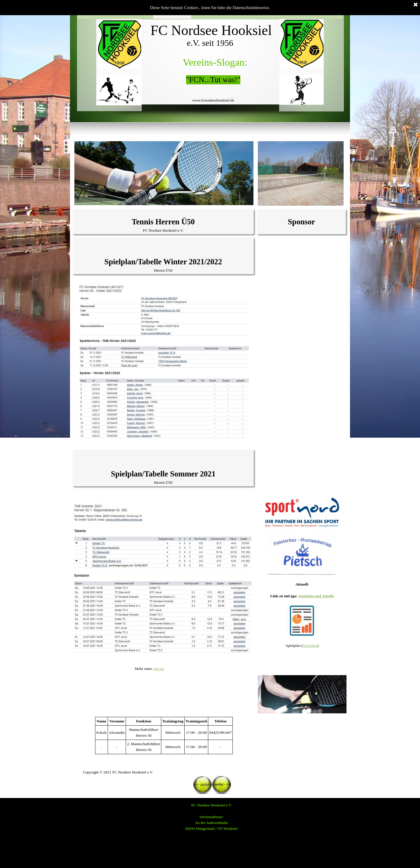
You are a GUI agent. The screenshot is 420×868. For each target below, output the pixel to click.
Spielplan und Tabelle (316, 596)
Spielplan (310, 646)
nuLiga (159, 669)
